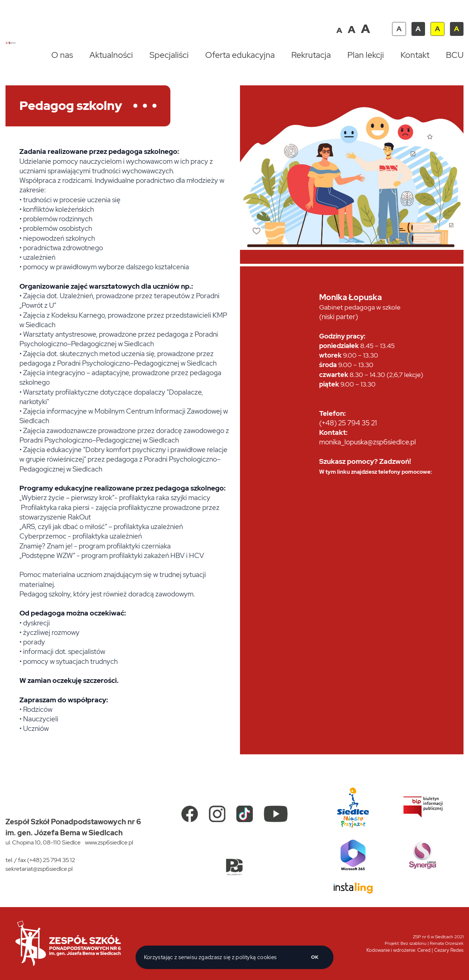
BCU (455, 55)
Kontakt (415, 55)
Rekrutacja (311, 55)
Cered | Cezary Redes (440, 950)
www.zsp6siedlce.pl (109, 842)
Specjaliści (169, 55)
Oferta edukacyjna (240, 55)
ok (315, 957)
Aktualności (111, 55)
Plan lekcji (366, 55)
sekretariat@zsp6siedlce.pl (39, 869)
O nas (62, 55)
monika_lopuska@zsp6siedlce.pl (368, 442)
